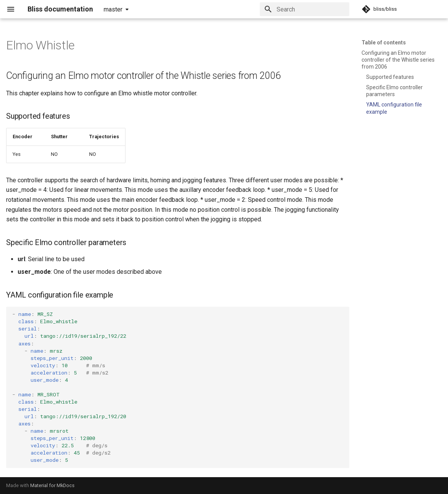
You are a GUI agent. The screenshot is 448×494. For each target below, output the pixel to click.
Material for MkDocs (52, 485)
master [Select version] (113, 9)
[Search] (305, 9)
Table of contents (384, 43)
